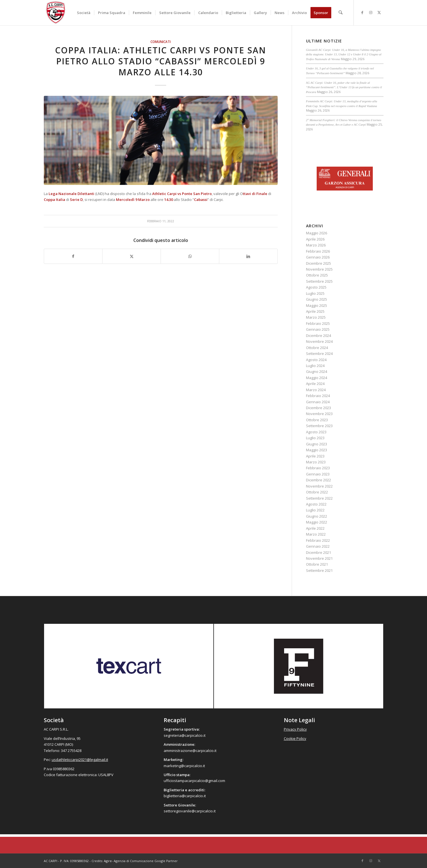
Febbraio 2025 (318, 323)
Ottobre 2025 (317, 275)
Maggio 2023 (317, 450)
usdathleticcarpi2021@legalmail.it (80, 760)
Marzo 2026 (316, 245)
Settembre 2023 (319, 426)
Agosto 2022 (316, 504)
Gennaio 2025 (318, 329)
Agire (108, 861)
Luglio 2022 (315, 510)
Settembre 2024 (319, 353)
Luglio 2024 (315, 366)
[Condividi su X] (132, 256)
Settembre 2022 (319, 498)
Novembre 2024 (319, 341)
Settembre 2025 (319, 281)
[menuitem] (84, 13)
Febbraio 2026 (318, 251)
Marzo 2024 (316, 390)
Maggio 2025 (317, 305)
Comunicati (161, 42)
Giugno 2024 (317, 371)
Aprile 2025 (315, 311)
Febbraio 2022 (318, 540)
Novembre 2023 (319, 414)
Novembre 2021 (319, 558)
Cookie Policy (295, 738)
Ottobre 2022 (317, 492)
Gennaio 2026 (318, 257)
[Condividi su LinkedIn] (248, 256)
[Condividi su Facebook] (73, 256)
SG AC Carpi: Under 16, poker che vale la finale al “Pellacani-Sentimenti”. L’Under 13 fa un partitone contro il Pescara (344, 87)
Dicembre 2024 (318, 336)
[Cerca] (341, 13)
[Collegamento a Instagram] (371, 12)
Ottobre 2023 (317, 420)
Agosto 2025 (316, 287)
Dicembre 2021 (318, 552)
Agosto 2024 (316, 360)
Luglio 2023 (315, 438)
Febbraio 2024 (318, 396)
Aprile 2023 (315, 456)
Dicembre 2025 (318, 263)
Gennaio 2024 (318, 402)
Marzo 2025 (316, 317)
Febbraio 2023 (318, 468)
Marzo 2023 (316, 462)
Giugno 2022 (317, 516)
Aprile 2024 (315, 384)
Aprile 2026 (315, 239)
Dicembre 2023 (318, 408)
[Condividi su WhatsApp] (190, 256)
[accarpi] (56, 13)
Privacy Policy (295, 729)
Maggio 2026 (317, 233)
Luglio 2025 (315, 293)
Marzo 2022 (316, 534)
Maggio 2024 (317, 378)
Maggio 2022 (317, 522)
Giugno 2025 (317, 299)
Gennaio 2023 (318, 474)
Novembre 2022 (319, 486)
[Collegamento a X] (379, 12)
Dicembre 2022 (318, 480)
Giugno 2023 (317, 444)
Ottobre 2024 (317, 348)
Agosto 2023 (316, 432)
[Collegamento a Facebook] (362, 12)
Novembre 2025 (319, 269)
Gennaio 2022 (318, 546)
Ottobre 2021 (317, 564)
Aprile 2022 (315, 528)
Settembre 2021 (319, 570)
